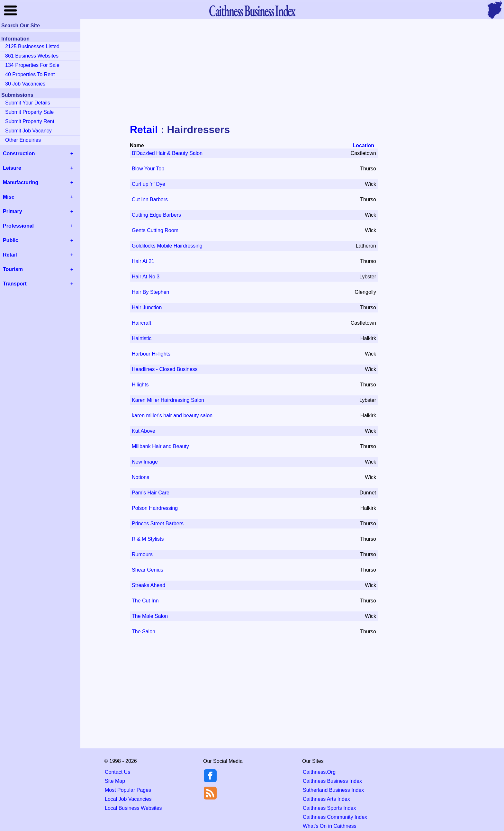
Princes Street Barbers (158, 524)
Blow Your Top (148, 169)
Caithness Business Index (332, 781)
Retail (144, 130)
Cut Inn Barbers (150, 199)
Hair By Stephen (151, 292)
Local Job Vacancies (128, 799)
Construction (19, 154)
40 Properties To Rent (30, 74)
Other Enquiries (23, 140)
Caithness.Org (319, 772)
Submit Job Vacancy (28, 131)
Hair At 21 (143, 261)
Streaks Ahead (148, 585)
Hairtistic (142, 338)
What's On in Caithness (330, 826)
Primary (13, 211)
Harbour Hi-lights (151, 354)
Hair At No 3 (146, 277)
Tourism (13, 269)
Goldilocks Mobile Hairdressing (167, 246)
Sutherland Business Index (333, 790)
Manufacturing (21, 182)
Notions (140, 477)
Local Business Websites (133, 808)
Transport (15, 284)
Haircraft (141, 323)
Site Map (115, 781)
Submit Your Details (28, 103)
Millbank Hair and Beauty (160, 446)
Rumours (142, 554)
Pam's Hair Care (151, 493)
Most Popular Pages (128, 790)
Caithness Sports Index (329, 808)
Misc (9, 197)
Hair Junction (147, 307)
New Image (145, 462)
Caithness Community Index (335, 817)
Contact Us (117, 772)
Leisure (12, 168)
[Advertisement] (252, 72)
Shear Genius (148, 570)
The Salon (144, 632)
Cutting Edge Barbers (156, 215)
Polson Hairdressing (155, 508)
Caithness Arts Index (326, 799)
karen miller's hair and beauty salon (172, 415)
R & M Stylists (148, 539)
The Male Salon (150, 616)
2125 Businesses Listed (32, 46)
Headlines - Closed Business (165, 369)
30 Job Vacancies (25, 84)
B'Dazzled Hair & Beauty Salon (167, 153)
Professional (18, 226)
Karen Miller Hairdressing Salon (168, 400)
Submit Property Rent (30, 121)
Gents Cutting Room (155, 230)
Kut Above (144, 431)
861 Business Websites (32, 56)
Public (11, 240)
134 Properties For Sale (32, 65)
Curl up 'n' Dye (148, 184)
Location (363, 145)
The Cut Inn (145, 601)
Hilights (140, 385)
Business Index (252, 10)
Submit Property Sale (29, 112)
